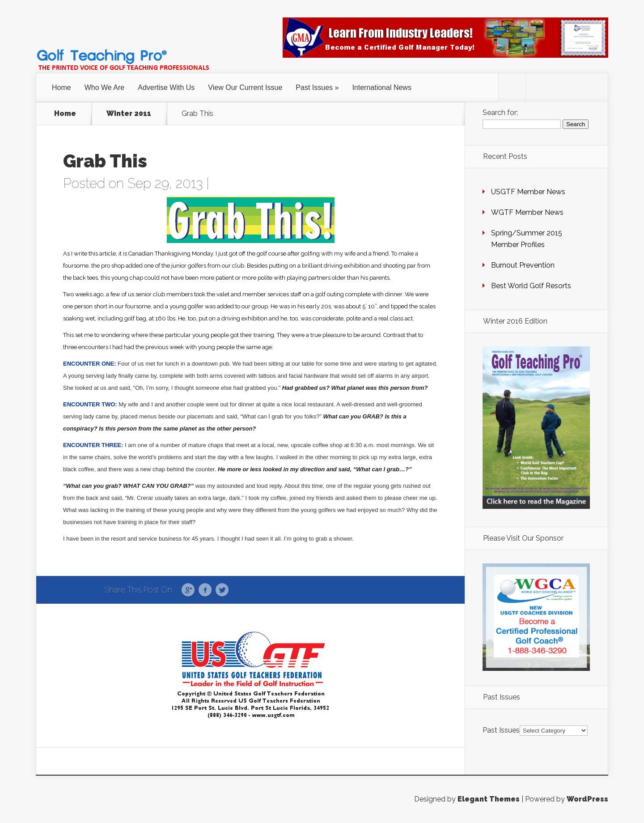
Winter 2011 (129, 114)
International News (382, 87)
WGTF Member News (527, 212)
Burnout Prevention (523, 265)
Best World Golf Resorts (531, 286)
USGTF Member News (528, 192)
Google (188, 590)
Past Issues (314, 87)
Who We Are (105, 87)
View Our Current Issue (245, 87)
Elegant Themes (489, 799)
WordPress (587, 799)
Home (61, 87)
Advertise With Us (166, 87)
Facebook (205, 590)
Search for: (500, 113)
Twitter (222, 590)
